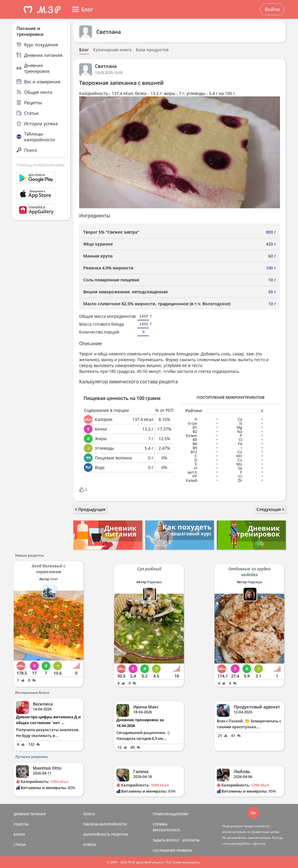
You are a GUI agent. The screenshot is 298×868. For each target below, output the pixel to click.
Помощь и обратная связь (41, 165)
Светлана (109, 32)
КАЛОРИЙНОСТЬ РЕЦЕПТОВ (105, 834)
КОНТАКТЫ (191, 840)
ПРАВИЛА (184, 850)
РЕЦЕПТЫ (21, 824)
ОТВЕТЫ (90, 845)
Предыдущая (90, 509)
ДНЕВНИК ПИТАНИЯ (30, 814)
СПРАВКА (160, 824)
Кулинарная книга (112, 50)
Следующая (270, 509)
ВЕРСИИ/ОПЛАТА (166, 830)
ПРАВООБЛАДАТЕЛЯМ (170, 814)
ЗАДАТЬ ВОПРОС (166, 840)
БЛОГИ (19, 834)
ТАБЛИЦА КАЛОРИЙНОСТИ (105, 824)
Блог (84, 50)
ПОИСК (89, 814)
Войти (272, 9)
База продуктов (152, 50)
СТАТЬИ (20, 845)
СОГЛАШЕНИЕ (164, 850)
